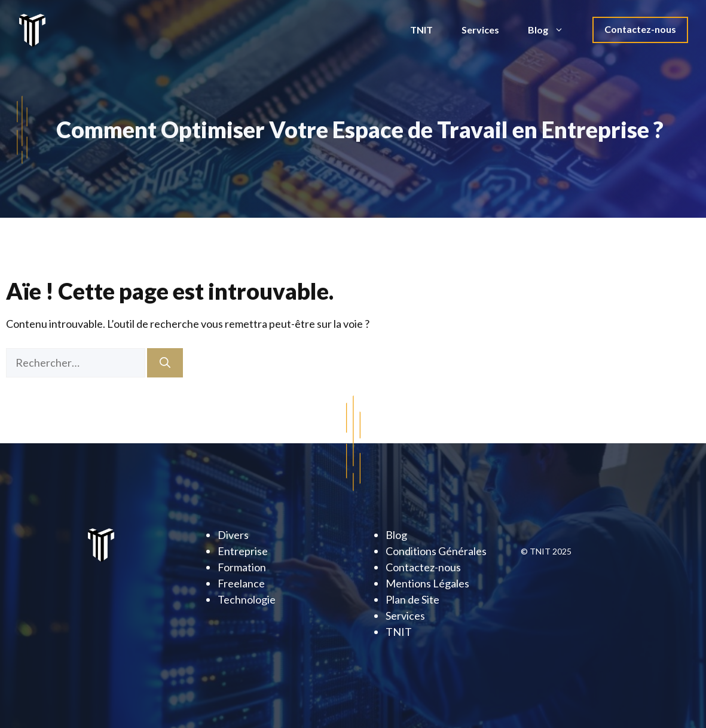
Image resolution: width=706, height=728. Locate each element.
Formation (242, 567)
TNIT (421, 30)
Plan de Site (412, 599)
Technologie (247, 599)
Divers (233, 535)
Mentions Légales (427, 583)
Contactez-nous (640, 29)
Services (480, 30)
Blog (553, 30)
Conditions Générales (436, 551)
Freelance (241, 583)
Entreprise (243, 551)
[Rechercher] (165, 363)
